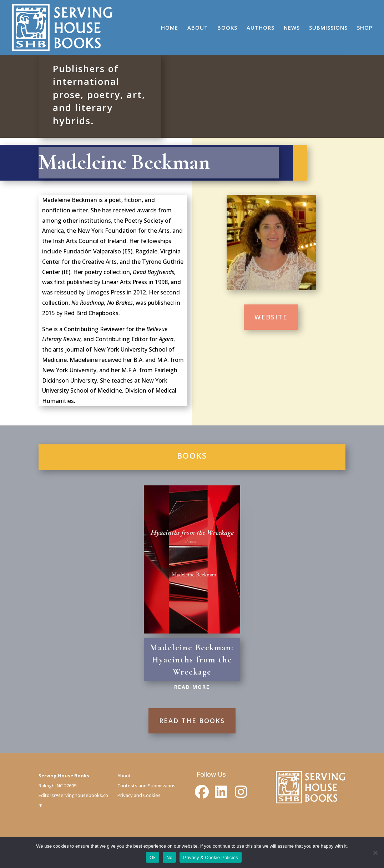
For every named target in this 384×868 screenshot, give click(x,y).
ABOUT (198, 28)
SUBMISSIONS (328, 28)
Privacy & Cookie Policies (211, 857)
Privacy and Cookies (139, 795)
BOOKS (227, 28)
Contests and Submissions (146, 786)
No (169, 857)
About (124, 776)
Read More (192, 687)
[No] (375, 853)
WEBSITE (271, 317)
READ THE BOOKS (192, 721)
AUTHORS (261, 28)
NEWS (292, 28)
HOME (170, 28)
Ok (153, 857)
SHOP (365, 28)
